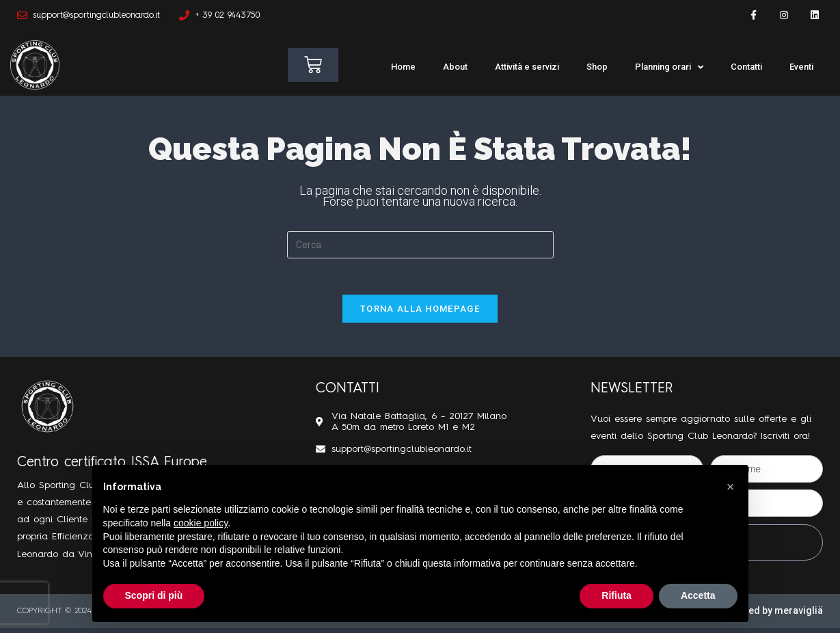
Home (403, 67)
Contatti (746, 67)
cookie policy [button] (201, 523)
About (455, 67)
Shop (597, 67)
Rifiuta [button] (617, 595)
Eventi (801, 67)
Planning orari (669, 67)
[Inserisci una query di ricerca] (420, 245)
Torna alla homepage (420, 313)
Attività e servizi (527, 67)
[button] (731, 487)
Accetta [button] (698, 595)
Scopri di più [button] (154, 595)
